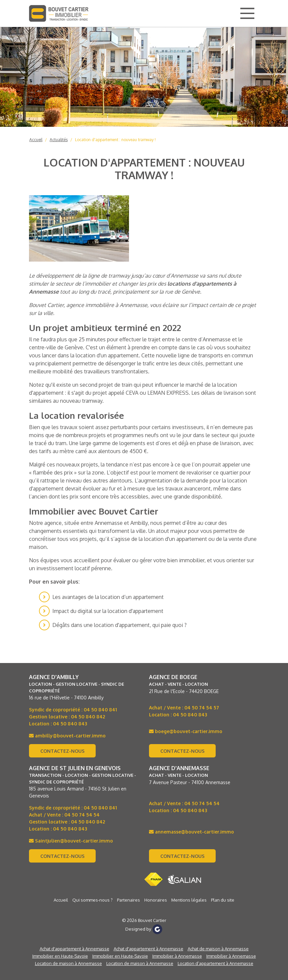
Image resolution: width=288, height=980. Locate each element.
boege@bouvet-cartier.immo (186, 731)
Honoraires (156, 900)
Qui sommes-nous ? (92, 900)
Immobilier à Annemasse (177, 956)
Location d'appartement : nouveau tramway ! (115, 140)
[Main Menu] (247, 13)
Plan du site (223, 900)
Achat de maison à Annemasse (218, 949)
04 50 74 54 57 (202, 708)
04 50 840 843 (70, 724)
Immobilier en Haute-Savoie (60, 956)
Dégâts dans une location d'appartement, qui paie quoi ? (119, 625)
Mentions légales (189, 900)
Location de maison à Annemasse (68, 963)
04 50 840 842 (88, 717)
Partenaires (128, 900)
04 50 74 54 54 (82, 815)
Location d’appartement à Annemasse (215, 963)
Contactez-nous (62, 751)
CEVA (132, 393)
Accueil (36, 140)
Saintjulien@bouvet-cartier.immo (71, 841)
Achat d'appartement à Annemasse (74, 949)
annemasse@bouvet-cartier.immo (191, 832)
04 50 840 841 (100, 710)
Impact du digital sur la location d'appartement (108, 611)
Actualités (59, 140)
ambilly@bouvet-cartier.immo (67, 736)
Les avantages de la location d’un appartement (108, 597)
